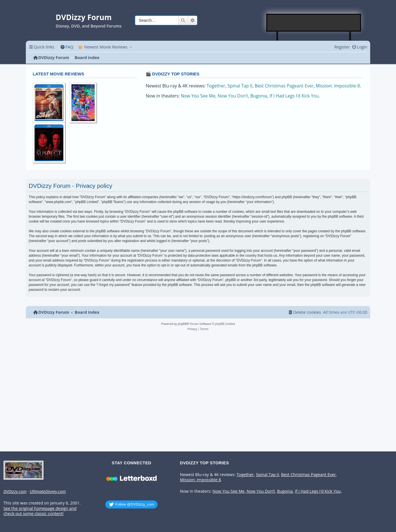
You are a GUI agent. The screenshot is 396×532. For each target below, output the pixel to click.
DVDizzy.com (15, 492)
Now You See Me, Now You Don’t (214, 96)
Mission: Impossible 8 (338, 86)
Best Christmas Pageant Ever (284, 86)
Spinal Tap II (240, 86)
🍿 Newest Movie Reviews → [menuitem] (105, 47)
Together (216, 86)
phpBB (182, 324)
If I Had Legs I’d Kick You (294, 96)
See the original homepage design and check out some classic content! (40, 511)
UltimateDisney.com (48, 492)
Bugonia (259, 96)
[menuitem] (67, 47)
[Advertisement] (314, 23)
